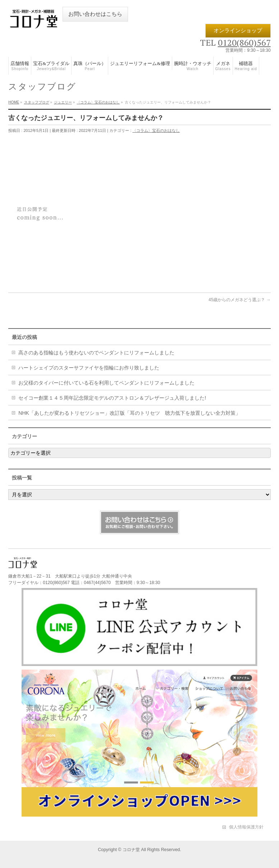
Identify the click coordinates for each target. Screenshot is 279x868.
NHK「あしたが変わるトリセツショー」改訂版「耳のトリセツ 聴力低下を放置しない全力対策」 (129, 413)
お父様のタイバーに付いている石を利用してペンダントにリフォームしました (106, 383)
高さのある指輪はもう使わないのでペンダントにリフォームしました (96, 353)
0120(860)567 (244, 42)
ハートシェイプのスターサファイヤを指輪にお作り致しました (89, 368)
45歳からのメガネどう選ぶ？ (240, 300)
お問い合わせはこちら (95, 14)
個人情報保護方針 (246, 827)
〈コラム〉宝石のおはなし (156, 130)
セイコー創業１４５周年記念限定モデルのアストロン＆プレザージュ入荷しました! (112, 398)
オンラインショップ (238, 31)
